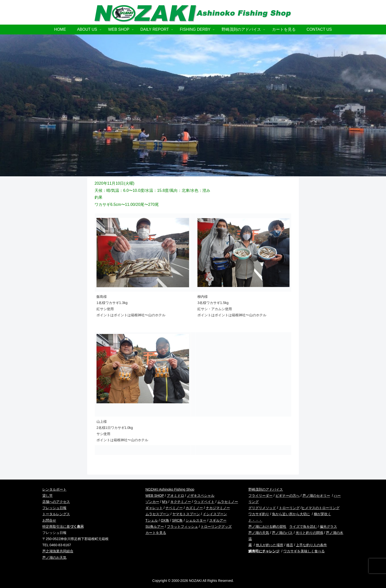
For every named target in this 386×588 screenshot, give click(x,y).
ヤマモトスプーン (186, 514)
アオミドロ (176, 496)
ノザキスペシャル (201, 496)
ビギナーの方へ (288, 496)
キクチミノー (181, 502)
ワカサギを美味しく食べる (304, 551)
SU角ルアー (155, 527)
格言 (290, 545)
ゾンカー (152, 502)
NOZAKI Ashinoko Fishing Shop (170, 489)
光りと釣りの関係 (309, 533)
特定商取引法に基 (63, 527)
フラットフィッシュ (182, 527)
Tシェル (152, 520)
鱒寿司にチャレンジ (264, 551)
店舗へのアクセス (56, 502)
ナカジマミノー (218, 508)
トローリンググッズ (216, 527)
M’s (165, 502)
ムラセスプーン (158, 514)
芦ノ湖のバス (282, 533)
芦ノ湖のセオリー (316, 496)
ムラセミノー (228, 502)
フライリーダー (260, 496)
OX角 (165, 520)
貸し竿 (48, 496)
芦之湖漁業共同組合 (58, 551)
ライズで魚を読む (303, 527)
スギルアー (218, 520)
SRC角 (177, 520)
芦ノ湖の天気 (259, 533)
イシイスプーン (215, 514)
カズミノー (194, 508)
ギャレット (154, 508)
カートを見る (156, 533)
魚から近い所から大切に (291, 514)
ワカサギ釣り (259, 514)
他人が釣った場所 (270, 545)
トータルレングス (56, 514)
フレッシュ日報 (54, 508)
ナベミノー (174, 508)
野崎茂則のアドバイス (266, 489)
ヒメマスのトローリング (321, 508)
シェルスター (196, 520)
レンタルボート (54, 489)
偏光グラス (328, 527)
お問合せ (49, 520)
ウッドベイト (204, 502)
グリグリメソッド (262, 508)
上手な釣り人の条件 (311, 545)
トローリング (289, 508)
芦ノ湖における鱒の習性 (267, 527)
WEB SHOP (155, 496)
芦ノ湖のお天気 (54, 558)
